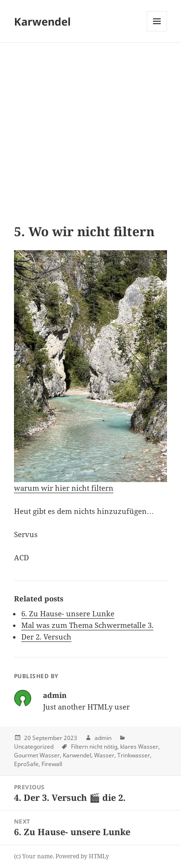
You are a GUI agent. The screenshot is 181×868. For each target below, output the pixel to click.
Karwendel (42, 21)
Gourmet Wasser (37, 755)
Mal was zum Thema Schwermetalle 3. (87, 625)
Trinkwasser (134, 755)
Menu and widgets (157, 31)
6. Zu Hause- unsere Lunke (68, 613)
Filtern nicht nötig (94, 747)
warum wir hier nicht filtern (64, 488)
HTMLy (99, 856)
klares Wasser (139, 747)
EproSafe (26, 764)
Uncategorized (34, 747)
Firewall (52, 764)
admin (103, 738)
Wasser (104, 755)
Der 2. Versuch (46, 637)
